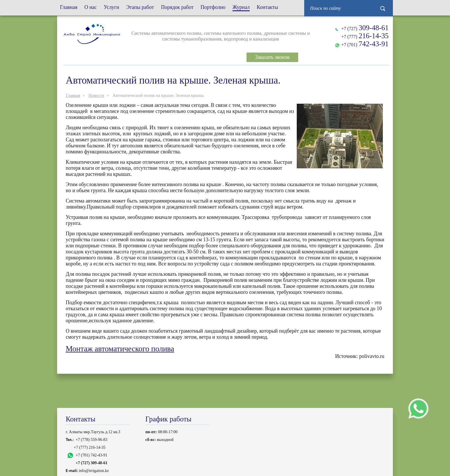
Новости (96, 95)
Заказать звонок (272, 57)
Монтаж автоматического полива (120, 349)
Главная (73, 95)
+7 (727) (365, 28)
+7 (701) (365, 44)
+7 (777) (365, 36)
